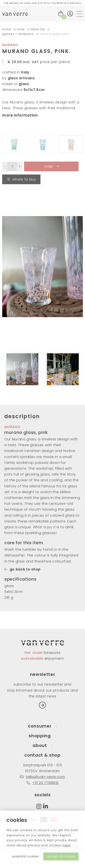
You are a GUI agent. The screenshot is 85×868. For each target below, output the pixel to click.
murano (10, 45)
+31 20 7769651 (42, 783)
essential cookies (25, 856)
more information (20, 115)
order (49, 166)
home (7, 29)
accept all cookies (61, 856)
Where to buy (22, 179)
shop (21, 29)
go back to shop (22, 569)
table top (38, 29)
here (67, 845)
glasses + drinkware (18, 34)
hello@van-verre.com (42, 777)
